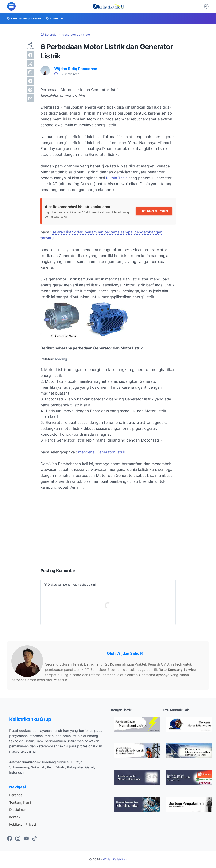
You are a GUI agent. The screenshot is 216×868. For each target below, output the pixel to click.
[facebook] (30, 55)
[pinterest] (30, 90)
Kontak (15, 817)
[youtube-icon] (26, 839)
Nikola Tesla (117, 178)
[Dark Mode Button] (206, 6)
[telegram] (30, 81)
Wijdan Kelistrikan (115, 859)
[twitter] (30, 64)
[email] (30, 98)
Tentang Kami (20, 802)
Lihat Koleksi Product (154, 211)
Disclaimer (18, 810)
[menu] (11, 6)
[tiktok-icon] (34, 839)
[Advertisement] (108, 531)
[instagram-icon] (18, 839)
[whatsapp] (30, 72)
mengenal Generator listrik (102, 452)
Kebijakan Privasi (23, 824)
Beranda (16, 795)
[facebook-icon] (10, 839)
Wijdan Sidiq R (130, 653)
